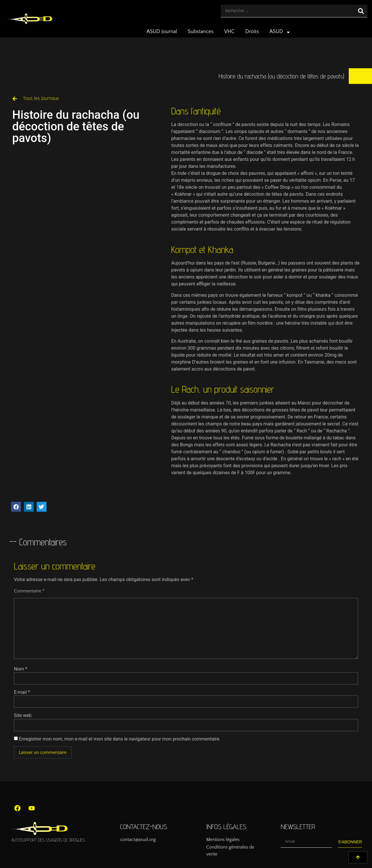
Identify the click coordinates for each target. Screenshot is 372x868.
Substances (201, 32)
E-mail (22, 692)
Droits (252, 32)
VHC (229, 32)
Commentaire (29, 591)
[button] (16, 507)
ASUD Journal (162, 32)
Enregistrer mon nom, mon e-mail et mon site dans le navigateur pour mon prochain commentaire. (120, 739)
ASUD (280, 32)
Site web (23, 716)
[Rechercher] (361, 11)
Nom (20, 669)
